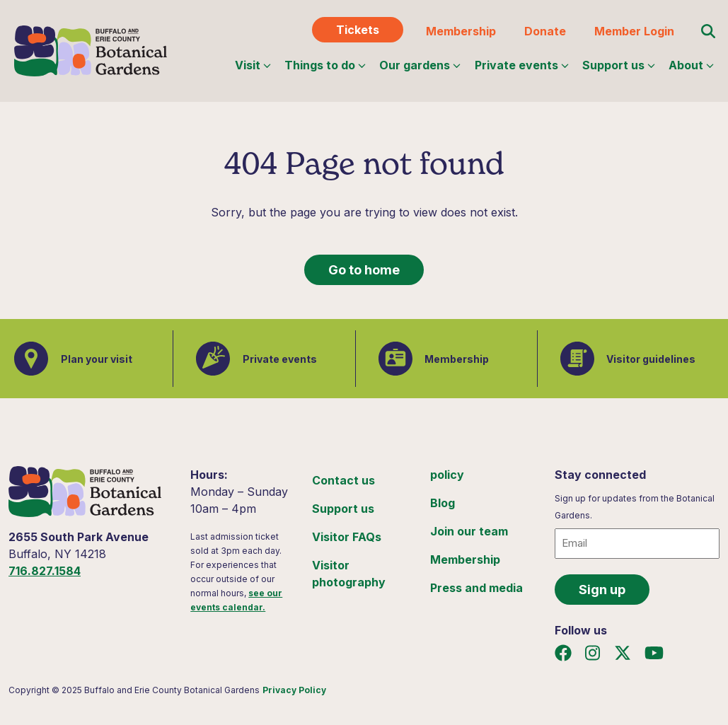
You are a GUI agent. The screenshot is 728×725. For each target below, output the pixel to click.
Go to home (364, 270)
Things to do (325, 65)
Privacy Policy (294, 690)
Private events (522, 65)
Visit (253, 65)
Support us (619, 65)
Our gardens (420, 65)
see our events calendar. (236, 600)
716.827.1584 (45, 571)
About (691, 65)
